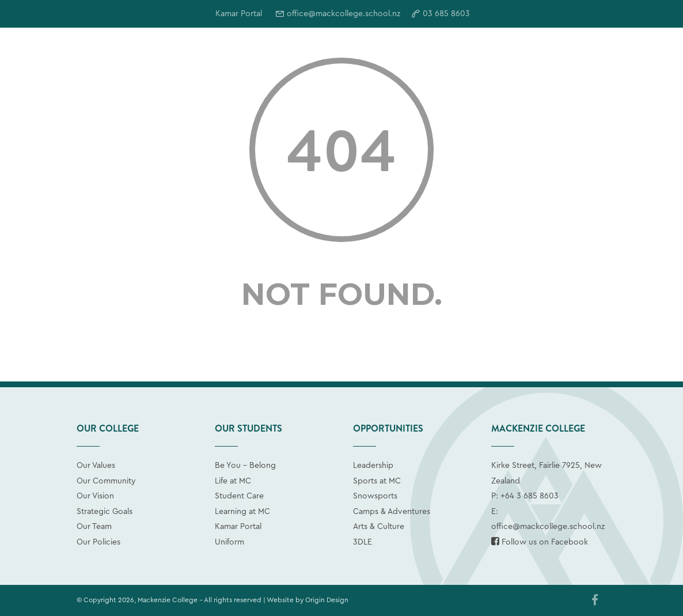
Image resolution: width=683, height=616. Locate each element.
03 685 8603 (446, 14)
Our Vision (95, 496)
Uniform (229, 542)
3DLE (363, 542)
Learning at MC (242, 512)
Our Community (106, 481)
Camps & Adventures (392, 512)
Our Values (96, 466)
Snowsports (375, 496)
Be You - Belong (245, 466)
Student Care (239, 496)
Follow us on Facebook (540, 542)
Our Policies (98, 542)
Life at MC (233, 481)
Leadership (373, 466)
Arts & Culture (379, 527)
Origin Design (327, 600)
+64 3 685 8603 (530, 496)
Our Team (94, 527)
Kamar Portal (238, 527)
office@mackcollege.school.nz (344, 14)
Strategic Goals (105, 512)
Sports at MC (377, 481)
